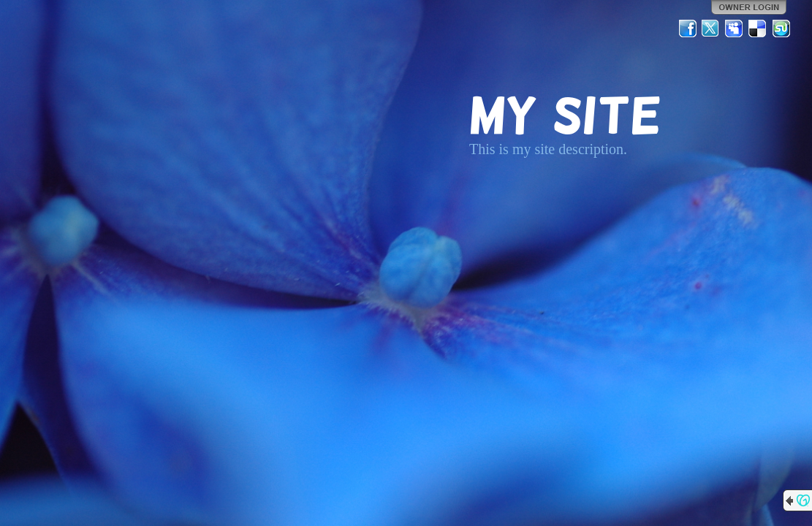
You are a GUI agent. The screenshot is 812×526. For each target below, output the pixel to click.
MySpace (735, 28)
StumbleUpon (781, 28)
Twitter (711, 28)
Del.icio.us (758, 28)
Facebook (688, 28)
